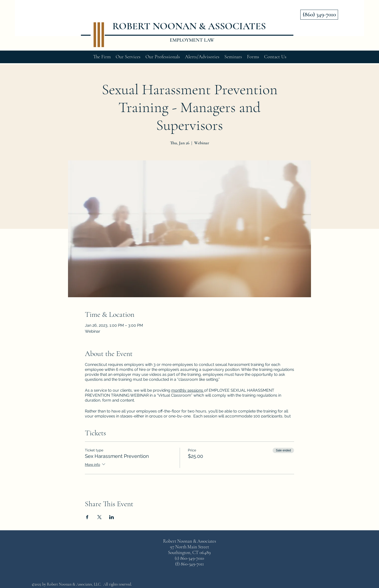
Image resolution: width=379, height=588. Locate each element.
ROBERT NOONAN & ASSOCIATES (189, 26)
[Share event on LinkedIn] (112, 517)
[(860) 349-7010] (319, 15)
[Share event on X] (99, 517)
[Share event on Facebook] (87, 517)
